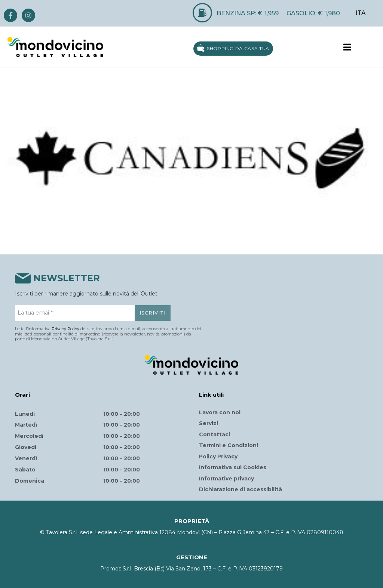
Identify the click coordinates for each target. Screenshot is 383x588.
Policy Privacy (218, 457)
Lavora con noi (220, 412)
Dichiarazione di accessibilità (240, 489)
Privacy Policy (65, 329)
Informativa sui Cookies (233, 467)
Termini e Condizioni (229, 445)
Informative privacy (226, 479)
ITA (361, 13)
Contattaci (215, 434)
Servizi (209, 423)
